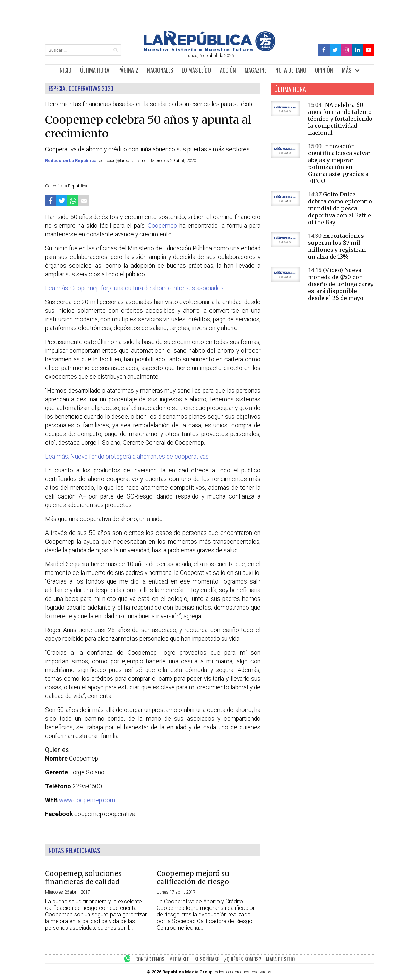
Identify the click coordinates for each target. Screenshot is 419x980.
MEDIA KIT (179, 959)
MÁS (347, 70)
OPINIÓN (324, 70)
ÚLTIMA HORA (95, 70)
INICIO (65, 70)
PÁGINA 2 (128, 70)
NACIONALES (160, 70)
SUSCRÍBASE (207, 959)
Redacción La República (71, 161)
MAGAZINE (255, 70)
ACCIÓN (228, 70)
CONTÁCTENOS (150, 959)
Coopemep (162, 226)
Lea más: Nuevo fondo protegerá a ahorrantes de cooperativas (127, 457)
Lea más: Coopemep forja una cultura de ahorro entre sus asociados (134, 288)
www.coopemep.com (87, 800)
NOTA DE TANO (291, 70)
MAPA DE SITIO (280, 959)
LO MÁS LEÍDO (196, 70)
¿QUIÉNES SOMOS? (243, 959)
